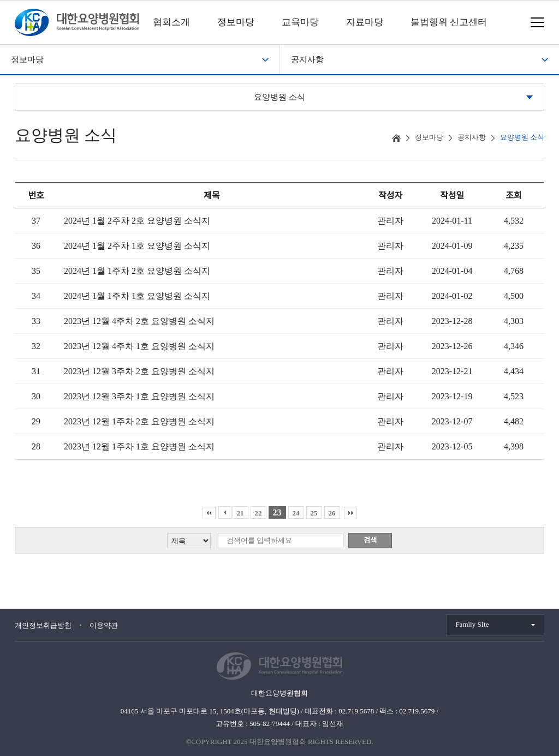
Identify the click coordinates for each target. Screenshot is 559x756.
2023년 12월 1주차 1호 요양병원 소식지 (139, 446)
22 (258, 513)
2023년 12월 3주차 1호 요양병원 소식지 (139, 396)
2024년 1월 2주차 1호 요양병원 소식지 (137, 246)
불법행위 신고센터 (449, 22)
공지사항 (307, 59)
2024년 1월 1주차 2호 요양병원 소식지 (137, 271)
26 (332, 513)
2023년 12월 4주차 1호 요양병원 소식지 (139, 346)
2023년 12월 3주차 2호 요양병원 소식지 (139, 371)
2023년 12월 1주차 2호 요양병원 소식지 (139, 421)
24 (296, 513)
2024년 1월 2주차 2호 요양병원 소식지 (137, 221)
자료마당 (365, 22)
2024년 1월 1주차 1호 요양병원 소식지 (137, 296)
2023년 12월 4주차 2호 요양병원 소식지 (139, 321)
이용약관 (104, 625)
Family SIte (472, 624)
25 (314, 513)
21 (240, 513)
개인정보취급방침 (43, 625)
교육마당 (300, 22)
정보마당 (236, 22)
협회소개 (171, 22)
